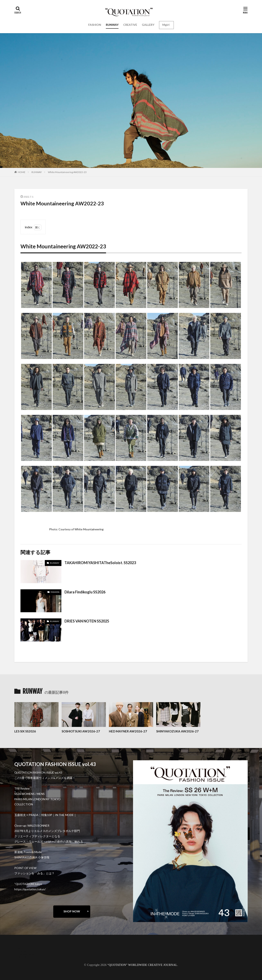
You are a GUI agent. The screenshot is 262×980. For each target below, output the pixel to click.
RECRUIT (25, 957)
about (22, 948)
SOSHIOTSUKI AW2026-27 (81, 731)
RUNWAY (112, 25)
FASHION (95, 25)
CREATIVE (130, 25)
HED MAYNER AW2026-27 (128, 731)
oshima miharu (28, 954)
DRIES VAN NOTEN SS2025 (87, 621)
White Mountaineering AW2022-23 (67, 172)
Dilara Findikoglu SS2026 (85, 592)
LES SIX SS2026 (25, 731)
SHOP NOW (72, 911)
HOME (22, 172)
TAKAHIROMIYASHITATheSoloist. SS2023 (100, 563)
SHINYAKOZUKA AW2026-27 (177, 731)
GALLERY (148, 25)
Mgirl (166, 25)
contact (23, 951)
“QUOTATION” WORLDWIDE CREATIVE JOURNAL (142, 965)
